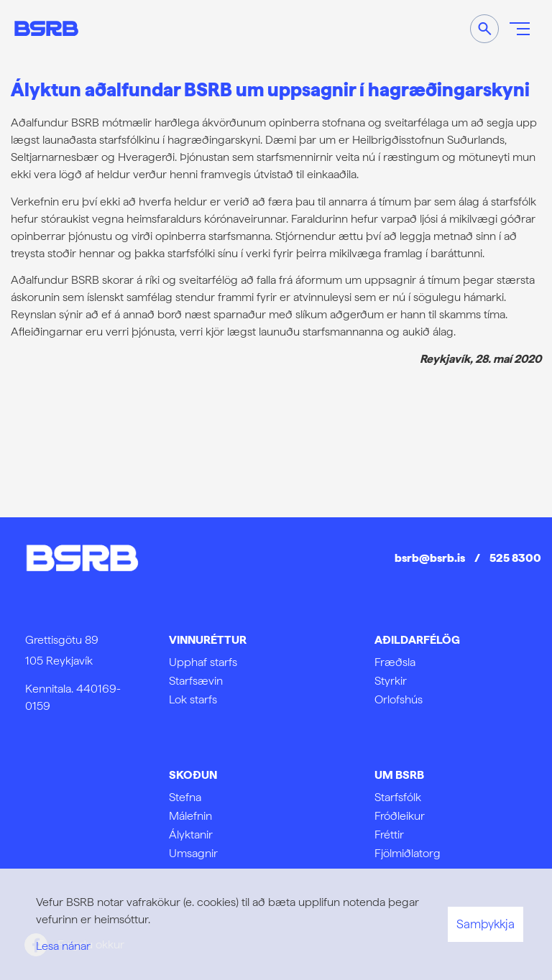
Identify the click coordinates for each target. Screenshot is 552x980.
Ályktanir (191, 835)
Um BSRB (399, 775)
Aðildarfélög (417, 640)
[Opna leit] (484, 29)
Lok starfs (193, 699)
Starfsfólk (398, 797)
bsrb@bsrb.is (430, 558)
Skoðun (193, 775)
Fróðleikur (400, 816)
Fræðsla (395, 662)
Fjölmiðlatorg (408, 853)
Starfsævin (196, 681)
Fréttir (389, 835)
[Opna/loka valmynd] (520, 29)
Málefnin (190, 816)
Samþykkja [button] (486, 924)
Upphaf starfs (203, 662)
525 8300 (515, 558)
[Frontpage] (46, 28)
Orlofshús (399, 699)
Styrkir (391, 681)
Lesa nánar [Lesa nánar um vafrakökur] (63, 946)
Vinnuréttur (208, 640)
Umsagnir (193, 853)
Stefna (185, 797)
